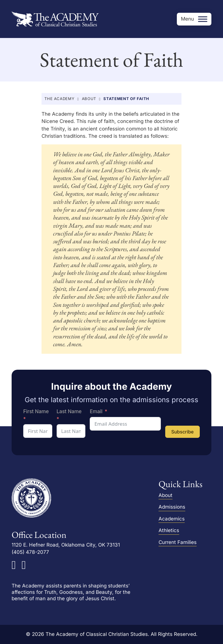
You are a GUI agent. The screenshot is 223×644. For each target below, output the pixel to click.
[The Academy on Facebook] (14, 565)
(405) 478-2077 (30, 552)
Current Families (178, 542)
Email (96, 411)
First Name (36, 411)
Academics (172, 519)
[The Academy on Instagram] (24, 565)
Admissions (172, 507)
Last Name (69, 411)
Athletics (169, 530)
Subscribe (182, 432)
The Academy (59, 99)
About (89, 99)
